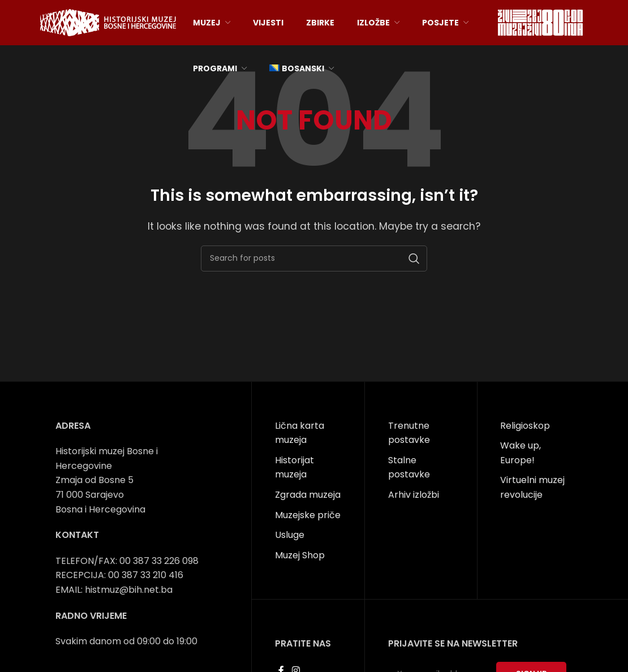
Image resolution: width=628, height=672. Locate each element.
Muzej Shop (300, 555)
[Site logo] (108, 22)
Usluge (290, 535)
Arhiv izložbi (414, 495)
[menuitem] (302, 68)
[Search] (314, 259)
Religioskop (525, 426)
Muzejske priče (308, 515)
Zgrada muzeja (308, 495)
